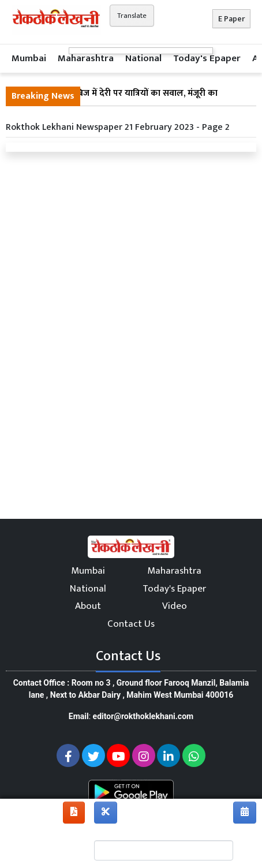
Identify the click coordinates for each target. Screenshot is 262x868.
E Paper (231, 19)
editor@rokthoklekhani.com (143, 716)
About (88, 606)
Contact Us (131, 624)
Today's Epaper (207, 58)
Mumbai (29, 58)
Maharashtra (86, 58)
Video (175, 606)
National (143, 58)
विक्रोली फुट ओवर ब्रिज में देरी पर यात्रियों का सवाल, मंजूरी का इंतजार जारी (115, 100)
